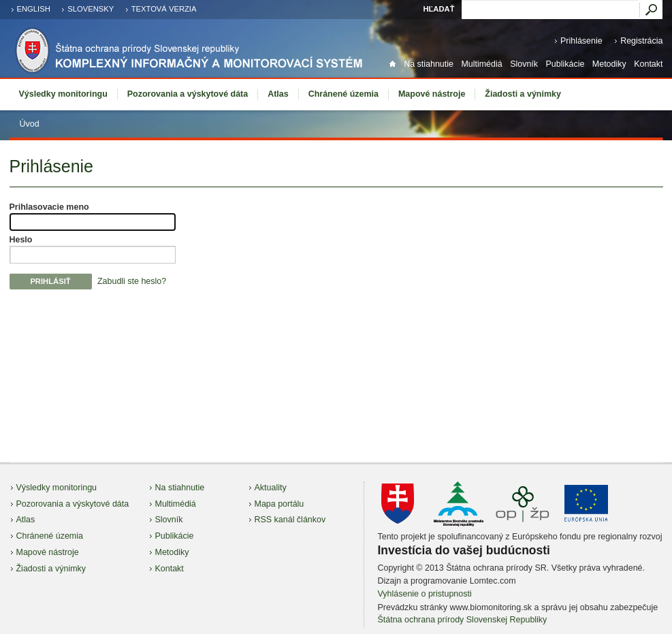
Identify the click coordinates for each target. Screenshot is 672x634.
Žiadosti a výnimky (523, 94)
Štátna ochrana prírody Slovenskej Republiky (463, 620)
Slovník (524, 64)
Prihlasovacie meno (49, 207)
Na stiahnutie (429, 64)
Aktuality (271, 488)
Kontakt (648, 64)
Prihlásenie (581, 41)
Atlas (278, 94)
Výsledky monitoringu (63, 94)
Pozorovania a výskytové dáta (188, 94)
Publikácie (565, 64)
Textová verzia (164, 9)
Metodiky (609, 64)
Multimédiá (481, 64)
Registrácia (641, 41)
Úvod (30, 124)
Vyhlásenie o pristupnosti (425, 594)
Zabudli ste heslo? (132, 281)
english (34, 9)
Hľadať (438, 9)
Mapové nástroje (432, 94)
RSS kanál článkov (290, 520)
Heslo (21, 240)
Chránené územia (343, 94)
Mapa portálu (279, 504)
